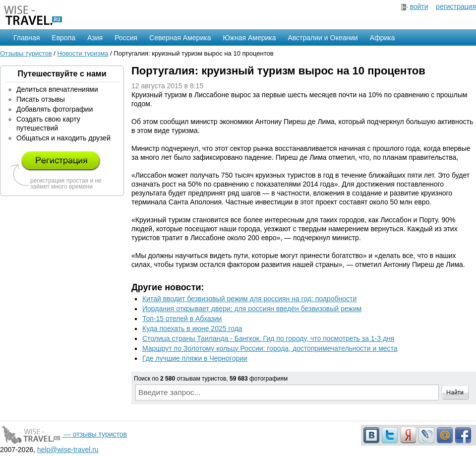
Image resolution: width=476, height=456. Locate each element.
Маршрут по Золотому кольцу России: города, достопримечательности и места (270, 348)
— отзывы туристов (63, 434)
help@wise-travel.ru (68, 450)
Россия (126, 38)
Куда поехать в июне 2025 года (192, 328)
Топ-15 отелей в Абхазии (182, 319)
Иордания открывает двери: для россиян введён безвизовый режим (252, 309)
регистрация (456, 6)
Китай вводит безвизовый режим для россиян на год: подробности (249, 299)
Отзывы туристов (26, 53)
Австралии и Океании (323, 38)
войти (419, 6)
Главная (27, 38)
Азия (95, 38)
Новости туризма (83, 53)
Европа (63, 38)
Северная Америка (180, 38)
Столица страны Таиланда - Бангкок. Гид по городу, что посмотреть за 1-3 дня (268, 338)
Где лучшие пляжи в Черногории (195, 358)
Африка (383, 38)
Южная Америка (249, 38)
